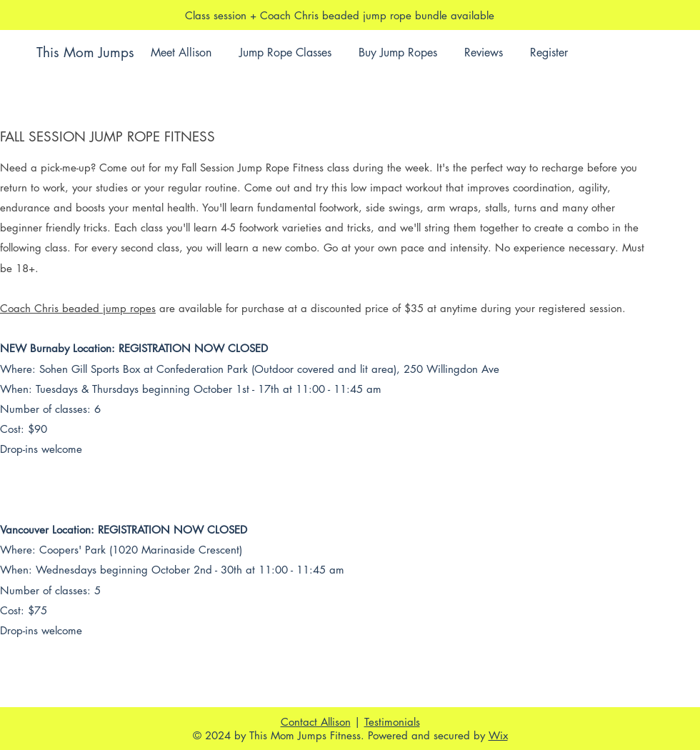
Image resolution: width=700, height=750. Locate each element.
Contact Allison (316, 722)
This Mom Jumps (85, 52)
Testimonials (392, 722)
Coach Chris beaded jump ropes (78, 308)
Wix (498, 735)
